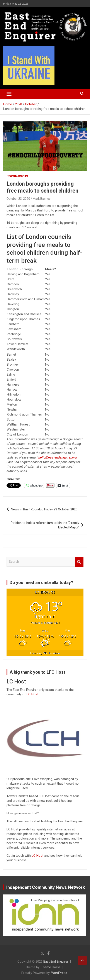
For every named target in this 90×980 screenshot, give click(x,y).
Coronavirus (17, 176)
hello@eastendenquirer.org (58, 457)
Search (79, 562)
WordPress (59, 973)
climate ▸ (45, 653)
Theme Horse (51, 967)
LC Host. (33, 694)
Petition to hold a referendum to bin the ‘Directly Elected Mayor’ (45, 525)
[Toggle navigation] (9, 94)
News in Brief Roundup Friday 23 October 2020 (44, 509)
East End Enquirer (56, 962)
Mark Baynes (42, 199)
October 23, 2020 (18, 199)
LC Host (38, 856)
